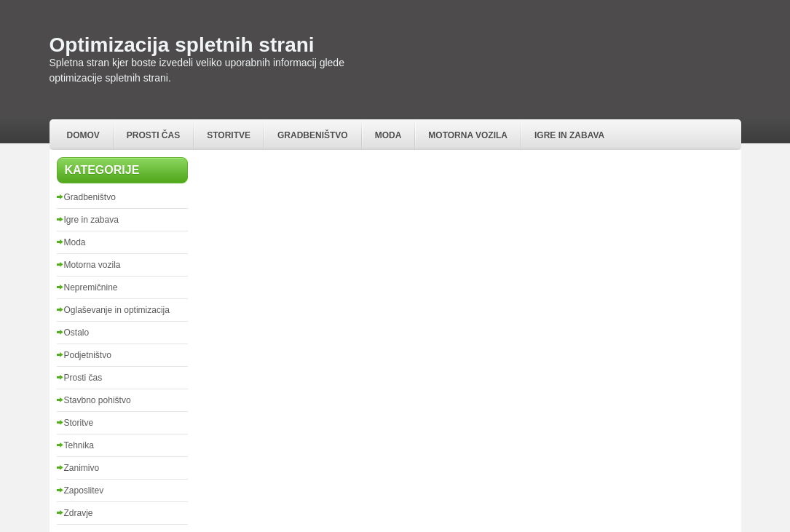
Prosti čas (153, 135)
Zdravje (79, 513)
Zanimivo (82, 468)
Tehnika (79, 445)
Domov (83, 135)
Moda (388, 135)
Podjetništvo (88, 355)
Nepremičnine (91, 287)
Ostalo (77, 333)
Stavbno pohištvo (98, 400)
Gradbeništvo (313, 135)
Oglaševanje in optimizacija (117, 310)
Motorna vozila (468, 135)
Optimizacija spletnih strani (182, 45)
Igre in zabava (569, 135)
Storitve (229, 135)
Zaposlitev (84, 491)
